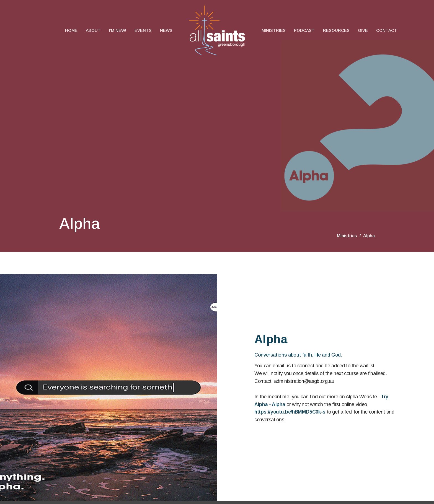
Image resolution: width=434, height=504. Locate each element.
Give (363, 30)
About (93, 30)
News (166, 30)
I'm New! (118, 30)
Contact (387, 30)
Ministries (274, 30)
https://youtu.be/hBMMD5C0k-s (290, 412)
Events (143, 30)
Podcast (304, 30)
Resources (336, 30)
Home (71, 30)
